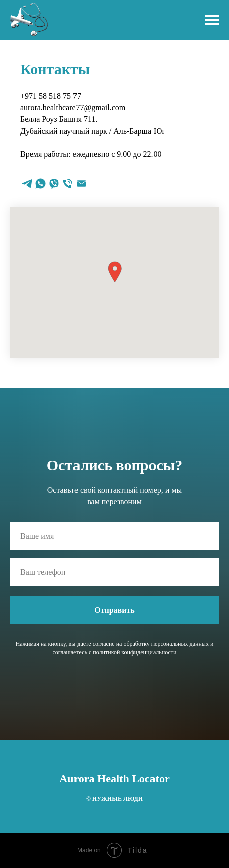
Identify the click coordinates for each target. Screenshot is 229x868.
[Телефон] (68, 183)
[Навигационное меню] (212, 20)
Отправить (114, 610)
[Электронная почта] (81, 183)
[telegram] (27, 183)
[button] (115, 272)
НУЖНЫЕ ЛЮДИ (117, 799)
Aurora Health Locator (114, 779)
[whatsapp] (41, 183)
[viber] (54, 183)
